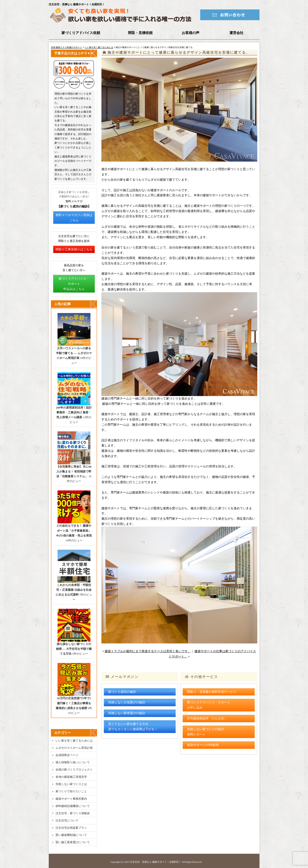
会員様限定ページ (67, 755)
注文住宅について (67, 820)
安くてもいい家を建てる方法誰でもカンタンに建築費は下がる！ (133, 727)
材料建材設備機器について (73, 806)
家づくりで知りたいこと (71, 791)
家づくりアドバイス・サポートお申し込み (209, 705)
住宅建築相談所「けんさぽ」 (207, 718)
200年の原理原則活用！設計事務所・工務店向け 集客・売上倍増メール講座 (74, 412)
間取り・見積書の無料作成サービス (212, 692)
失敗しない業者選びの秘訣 (127, 713)
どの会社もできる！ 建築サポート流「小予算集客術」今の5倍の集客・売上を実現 (74, 530)
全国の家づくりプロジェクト (74, 770)
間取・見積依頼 (140, 33)
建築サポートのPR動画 (203, 745)
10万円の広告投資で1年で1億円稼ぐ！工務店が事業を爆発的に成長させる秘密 (73, 703)
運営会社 (236, 33)
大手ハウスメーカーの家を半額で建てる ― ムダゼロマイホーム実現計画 (74, 353)
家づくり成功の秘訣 (122, 692)
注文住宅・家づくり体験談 (73, 813)
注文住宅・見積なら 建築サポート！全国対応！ (156, 862)
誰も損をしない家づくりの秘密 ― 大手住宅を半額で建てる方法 (74, 649)
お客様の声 (191, 33)
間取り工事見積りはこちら (74, 249)
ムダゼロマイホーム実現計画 (74, 748)
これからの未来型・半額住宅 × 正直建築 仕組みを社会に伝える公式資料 (74, 590)
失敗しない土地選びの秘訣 (127, 702)
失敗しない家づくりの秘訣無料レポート (205, 732)
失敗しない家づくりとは (71, 784)
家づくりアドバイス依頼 (81, 33)
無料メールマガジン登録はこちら (74, 218)
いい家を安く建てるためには (99, 47)
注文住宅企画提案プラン (71, 828)
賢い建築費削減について (71, 835)
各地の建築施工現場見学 (71, 777)
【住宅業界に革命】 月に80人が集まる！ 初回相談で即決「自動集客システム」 (74, 471)
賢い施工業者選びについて (73, 842)
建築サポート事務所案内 (71, 799)
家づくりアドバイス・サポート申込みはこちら (74, 284)
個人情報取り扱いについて (73, 762)
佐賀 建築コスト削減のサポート (67, 47)
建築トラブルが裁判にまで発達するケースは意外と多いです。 (148, 651)
